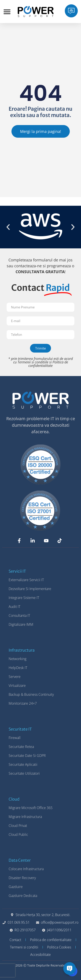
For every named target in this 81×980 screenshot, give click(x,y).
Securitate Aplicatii (23, 764)
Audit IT (14, 607)
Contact (15, 940)
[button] (8, 227)
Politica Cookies (59, 947)
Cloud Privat (18, 826)
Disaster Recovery (22, 878)
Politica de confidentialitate (48, 364)
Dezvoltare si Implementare (30, 589)
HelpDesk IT (18, 668)
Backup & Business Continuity (31, 694)
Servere (15, 677)
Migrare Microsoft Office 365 (31, 808)
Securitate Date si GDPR (27, 756)
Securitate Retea (21, 747)
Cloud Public (18, 835)
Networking (17, 659)
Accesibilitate (40, 955)
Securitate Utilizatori (24, 773)
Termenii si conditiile (33, 362)
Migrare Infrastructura (25, 817)
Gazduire (16, 887)
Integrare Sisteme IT (24, 598)
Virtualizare (17, 686)
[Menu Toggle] (7, 12)
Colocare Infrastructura (26, 869)
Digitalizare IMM (21, 624)
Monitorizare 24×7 (23, 703)
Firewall (15, 738)
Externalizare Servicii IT (26, 580)
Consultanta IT (19, 615)
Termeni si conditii (24, 947)
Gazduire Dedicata (23, 896)
